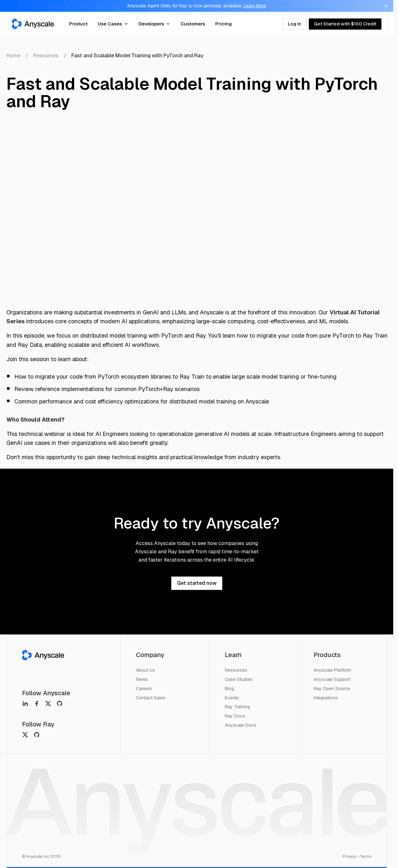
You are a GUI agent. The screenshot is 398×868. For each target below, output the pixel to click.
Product (78, 24)
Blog (229, 689)
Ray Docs (235, 716)
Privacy (349, 857)
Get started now (197, 583)
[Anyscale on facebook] (37, 703)
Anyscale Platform (332, 670)
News (142, 679)
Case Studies (239, 679)
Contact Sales (151, 698)
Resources (46, 56)
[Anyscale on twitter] (48, 703)
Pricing (224, 24)
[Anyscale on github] (60, 703)
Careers (144, 689)
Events (232, 698)
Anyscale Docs (241, 725)
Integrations (326, 698)
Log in (294, 24)
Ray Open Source (332, 689)
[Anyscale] (43, 655)
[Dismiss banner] (386, 6)
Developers (154, 24)
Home (13, 56)
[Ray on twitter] (25, 735)
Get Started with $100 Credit (345, 24)
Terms (366, 857)
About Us (146, 670)
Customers (193, 24)
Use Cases (113, 24)
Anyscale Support (332, 679)
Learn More (255, 6)
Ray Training (237, 707)
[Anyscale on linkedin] (25, 703)
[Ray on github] (37, 735)
